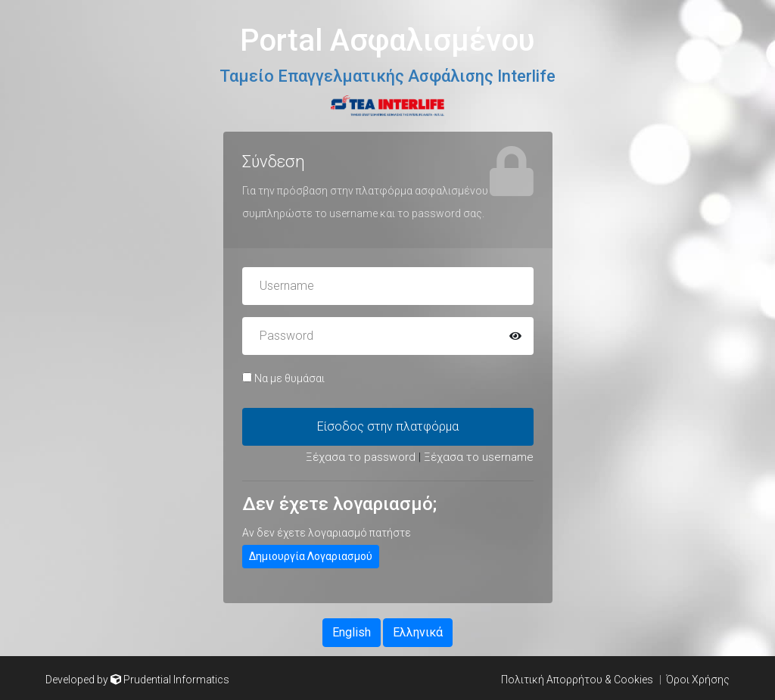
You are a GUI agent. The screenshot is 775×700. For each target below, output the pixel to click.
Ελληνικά (418, 632)
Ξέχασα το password (361, 457)
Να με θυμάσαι (283, 378)
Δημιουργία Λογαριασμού (311, 556)
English (352, 632)
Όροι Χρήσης (698, 680)
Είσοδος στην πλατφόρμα (388, 426)
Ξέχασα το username (479, 457)
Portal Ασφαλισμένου (387, 40)
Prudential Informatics (176, 680)
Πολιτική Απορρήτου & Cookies (577, 680)
